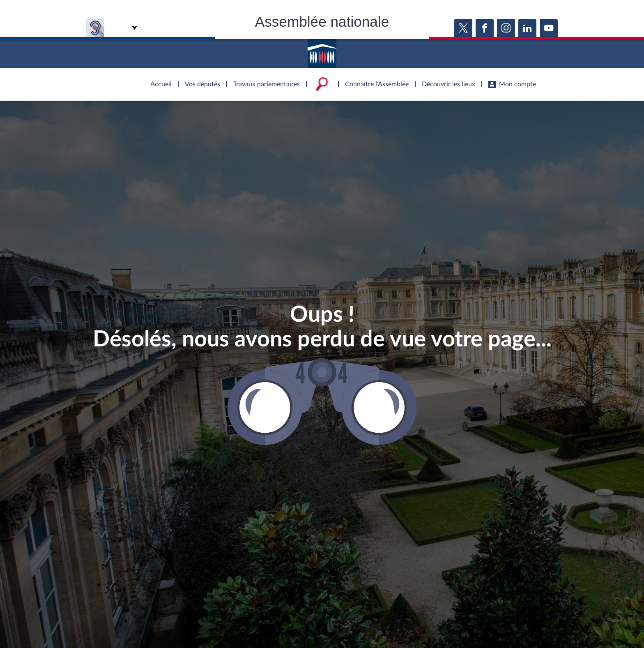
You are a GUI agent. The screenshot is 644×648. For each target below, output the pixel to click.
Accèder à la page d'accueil (322, 51)
